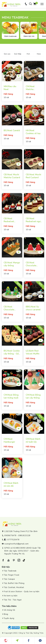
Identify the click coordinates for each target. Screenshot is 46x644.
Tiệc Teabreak (10, 571)
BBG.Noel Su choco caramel (33, 308)
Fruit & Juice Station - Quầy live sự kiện (22, 592)
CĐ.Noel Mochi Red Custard (33, 176)
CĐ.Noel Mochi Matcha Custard (12, 176)
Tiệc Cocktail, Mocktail (14, 587)
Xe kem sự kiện (11, 596)
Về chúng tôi (9, 610)
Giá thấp (18, 54)
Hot (28, 54)
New (39, 54)
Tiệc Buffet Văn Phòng (14, 583)
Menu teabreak (15, 18)
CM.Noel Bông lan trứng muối (11, 396)
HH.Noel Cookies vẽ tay (33, 132)
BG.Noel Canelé (12, 130)
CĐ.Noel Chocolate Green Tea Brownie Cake (11, 308)
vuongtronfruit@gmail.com (16, 544)
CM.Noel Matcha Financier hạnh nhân (33, 88)
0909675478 (10, 535)
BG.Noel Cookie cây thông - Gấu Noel (12, 352)
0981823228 (24, 535)
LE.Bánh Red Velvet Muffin (33, 352)
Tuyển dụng (9, 618)
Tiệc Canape (9, 579)
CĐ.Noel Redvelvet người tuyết (34, 220)
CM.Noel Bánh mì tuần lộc (33, 440)
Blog (6, 614)
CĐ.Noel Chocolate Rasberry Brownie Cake (33, 264)
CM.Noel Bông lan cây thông (33, 396)
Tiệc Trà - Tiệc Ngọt (13, 600)
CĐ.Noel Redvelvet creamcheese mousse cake (10, 220)
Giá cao (7, 54)
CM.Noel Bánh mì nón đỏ (11, 484)
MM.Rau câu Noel (10, 88)
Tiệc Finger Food (11, 575)
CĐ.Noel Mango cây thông (12, 264)
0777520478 (13, 540)
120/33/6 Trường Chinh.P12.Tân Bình (21, 531)
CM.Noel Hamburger (9, 440)
